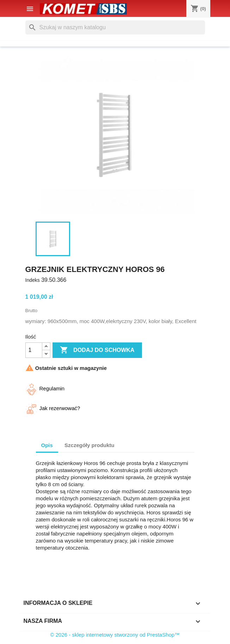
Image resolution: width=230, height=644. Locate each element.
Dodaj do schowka (97, 350)
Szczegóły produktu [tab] (89, 445)
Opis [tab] (47, 445)
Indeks (33, 280)
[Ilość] (34, 350)
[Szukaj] (115, 27)
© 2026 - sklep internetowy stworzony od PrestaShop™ (115, 635)
